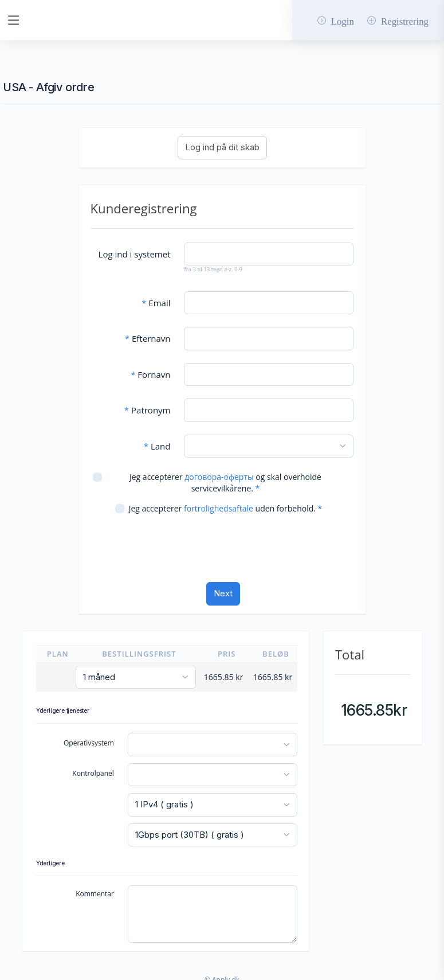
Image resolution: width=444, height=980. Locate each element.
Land (157, 440)
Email (156, 296)
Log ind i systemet (135, 248)
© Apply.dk (222, 973)
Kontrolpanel (93, 766)
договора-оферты (219, 471)
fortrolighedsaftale (219, 502)
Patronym (148, 404)
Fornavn (150, 368)
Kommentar (95, 887)
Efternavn (148, 332)
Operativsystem (89, 737)
